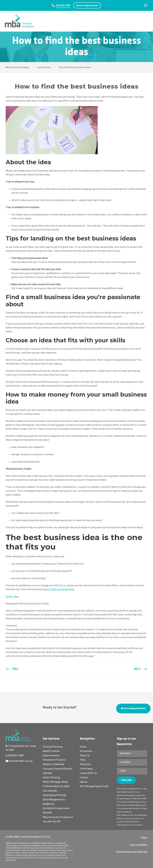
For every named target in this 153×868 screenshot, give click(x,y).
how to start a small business (59, 589)
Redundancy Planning (54, 795)
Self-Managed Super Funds (94, 786)
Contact (84, 778)
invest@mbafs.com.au (21, 761)
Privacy (144, 838)
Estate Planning (51, 778)
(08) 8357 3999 (63, 6)
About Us (85, 756)
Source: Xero (12, 597)
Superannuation (51, 756)
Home (83, 747)
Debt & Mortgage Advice (55, 782)
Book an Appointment (87, 6)
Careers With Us (88, 773)
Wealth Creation (51, 751)
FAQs (83, 760)
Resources (85, 764)
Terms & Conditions (138, 845)
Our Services (86, 751)
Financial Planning (53, 747)
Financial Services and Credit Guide (132, 852)
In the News (86, 769)
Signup (84, 782)
